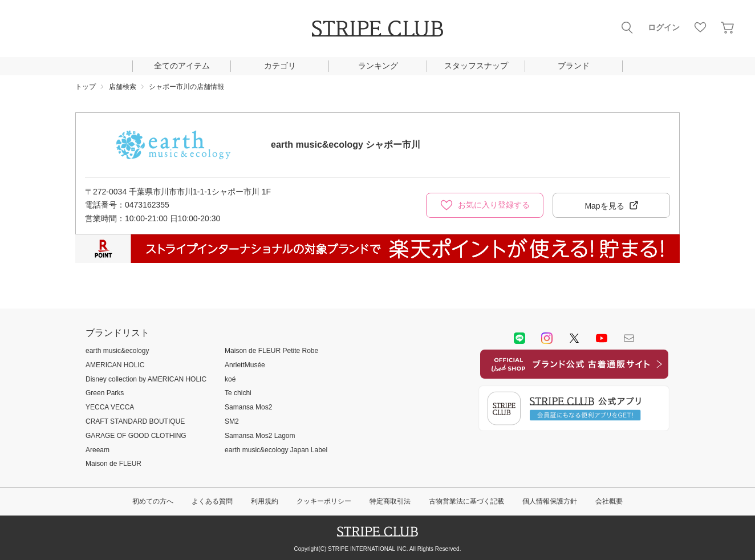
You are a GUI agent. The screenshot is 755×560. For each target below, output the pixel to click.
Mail (629, 338)
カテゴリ (280, 66)
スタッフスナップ (476, 66)
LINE (519, 338)
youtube (602, 338)
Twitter (574, 338)
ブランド (574, 66)
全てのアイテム (182, 66)
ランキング (378, 66)
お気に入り (700, 27)
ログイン (664, 27)
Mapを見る (604, 206)
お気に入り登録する (494, 205)
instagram (547, 338)
